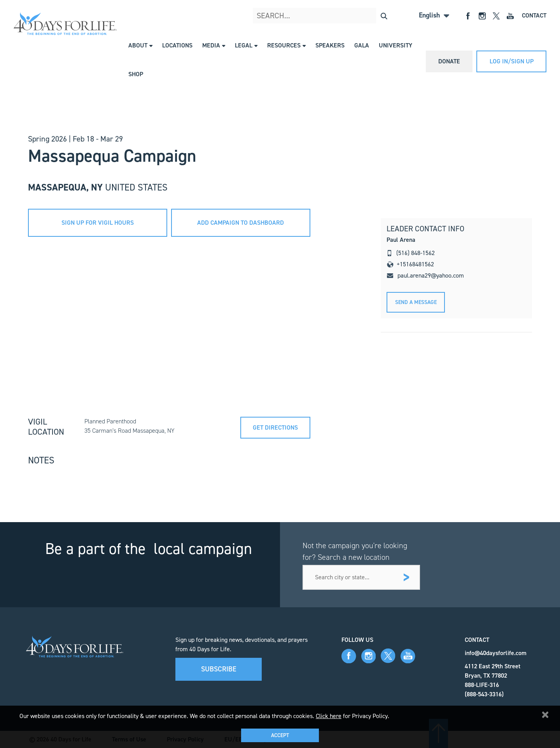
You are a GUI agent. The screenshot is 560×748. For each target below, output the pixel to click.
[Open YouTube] (510, 15)
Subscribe (219, 669)
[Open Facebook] (468, 15)
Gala (362, 45)
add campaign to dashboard (241, 223)
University (395, 45)
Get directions (275, 427)
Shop (136, 74)
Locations (177, 45)
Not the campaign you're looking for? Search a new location (355, 551)
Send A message (416, 302)
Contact (534, 15)
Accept (280, 735)
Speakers (330, 45)
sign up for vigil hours (98, 223)
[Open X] (496, 15)
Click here (329, 716)
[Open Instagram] (482, 15)
